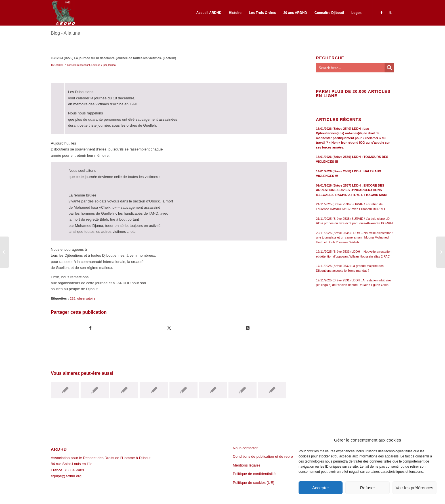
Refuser (368, 488)
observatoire (86, 298)
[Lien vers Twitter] (390, 12)
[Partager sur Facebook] (90, 328)
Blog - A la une (65, 33)
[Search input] (350, 68)
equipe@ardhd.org (66, 476)
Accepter (321, 488)
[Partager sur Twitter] (169, 328)
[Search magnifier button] (389, 68)
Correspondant (82, 65)
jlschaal (112, 65)
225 (73, 298)
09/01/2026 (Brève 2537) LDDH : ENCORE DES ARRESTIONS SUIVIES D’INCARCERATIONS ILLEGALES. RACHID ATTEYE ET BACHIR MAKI (351, 190)
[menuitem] (209, 13)
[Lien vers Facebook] (381, 12)
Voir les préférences (414, 488)
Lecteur (96, 65)
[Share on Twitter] (248, 328)
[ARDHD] (63, 13)
